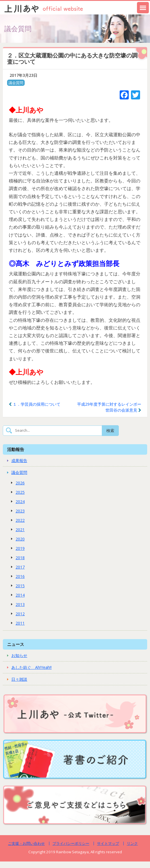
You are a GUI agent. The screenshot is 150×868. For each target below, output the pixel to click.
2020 (20, 539)
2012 (20, 614)
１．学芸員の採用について (35, 404)
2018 (20, 558)
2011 (20, 623)
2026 (20, 483)
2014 (20, 595)
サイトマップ (108, 843)
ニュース (16, 644)
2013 (20, 604)
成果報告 (19, 460)
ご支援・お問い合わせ (26, 843)
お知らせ (19, 655)
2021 (20, 530)
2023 (20, 511)
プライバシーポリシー (71, 843)
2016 (20, 576)
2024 (20, 502)
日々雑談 (19, 679)
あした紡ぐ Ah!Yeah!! (31, 667)
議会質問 (16, 83)
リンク (132, 843)
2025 (20, 492)
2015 (20, 586)
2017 (20, 567)
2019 (20, 548)
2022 (20, 520)
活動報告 (16, 449)
